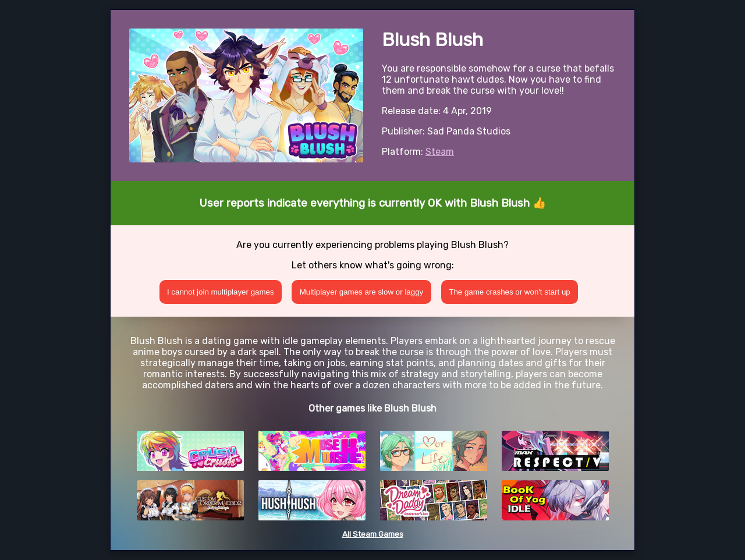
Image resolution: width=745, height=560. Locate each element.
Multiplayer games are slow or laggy (362, 292)
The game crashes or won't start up (510, 292)
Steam (440, 152)
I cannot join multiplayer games (221, 292)
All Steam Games (373, 534)
